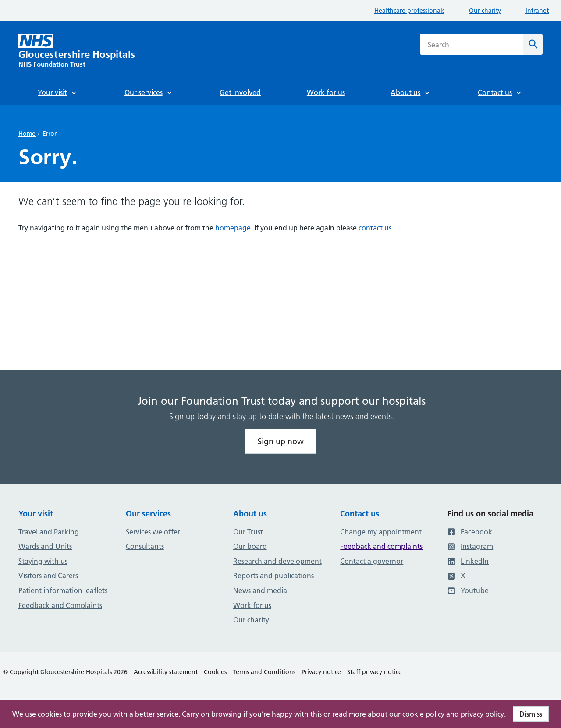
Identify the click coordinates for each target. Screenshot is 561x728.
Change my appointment (381, 532)
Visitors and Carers (48, 576)
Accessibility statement (166, 672)
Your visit (36, 514)
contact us (375, 228)
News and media (260, 590)
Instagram (470, 546)
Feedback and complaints (381, 546)
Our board (250, 546)
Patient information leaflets (63, 590)
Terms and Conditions (264, 672)
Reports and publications (273, 576)
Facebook (470, 532)
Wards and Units (45, 546)
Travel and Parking (49, 532)
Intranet (537, 11)
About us (250, 514)
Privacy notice (321, 672)
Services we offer (153, 532)
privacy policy (482, 714)
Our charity (485, 11)
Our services (148, 514)
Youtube (468, 590)
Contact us (360, 514)
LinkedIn (468, 561)
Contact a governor (372, 561)
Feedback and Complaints (60, 605)
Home (27, 134)
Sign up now (281, 441)
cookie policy (423, 714)
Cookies (215, 672)
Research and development (277, 561)
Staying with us (43, 561)
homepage (233, 228)
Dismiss (531, 714)
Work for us (252, 605)
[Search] (533, 44)
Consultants (145, 546)
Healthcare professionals (409, 11)
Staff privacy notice (375, 672)
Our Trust (248, 532)
